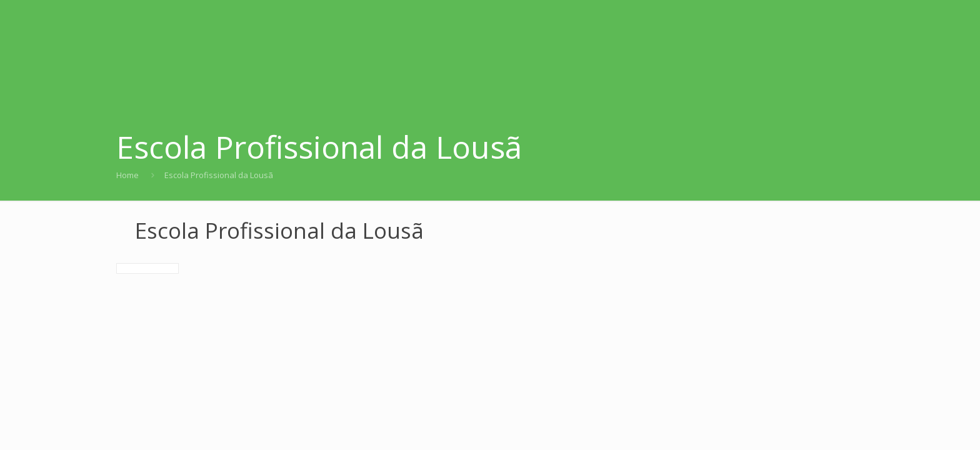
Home (127, 175)
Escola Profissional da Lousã (219, 175)
